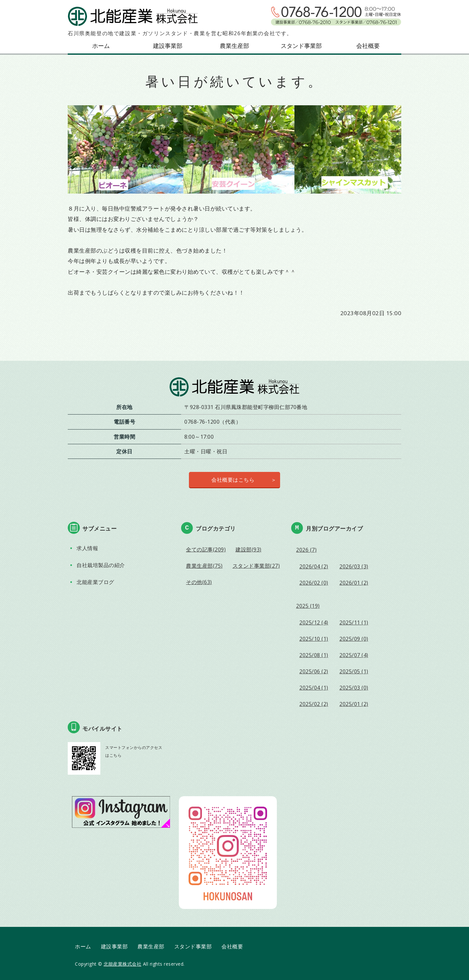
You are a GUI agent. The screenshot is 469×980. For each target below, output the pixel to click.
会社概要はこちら (233, 480)
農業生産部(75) (204, 566)
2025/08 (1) (314, 655)
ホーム (101, 46)
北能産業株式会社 (122, 964)
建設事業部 (168, 46)
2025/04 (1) (314, 688)
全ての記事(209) (206, 549)
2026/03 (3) (354, 566)
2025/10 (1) (314, 639)
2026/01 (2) (354, 583)
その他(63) (199, 582)
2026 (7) (306, 550)
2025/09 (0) (354, 639)
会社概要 (368, 46)
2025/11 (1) (354, 622)
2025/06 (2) (314, 671)
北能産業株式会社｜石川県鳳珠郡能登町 (133, 16)
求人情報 (87, 548)
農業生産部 (234, 46)
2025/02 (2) (314, 704)
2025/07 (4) (354, 655)
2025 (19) (308, 606)
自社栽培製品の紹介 (101, 565)
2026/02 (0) (314, 583)
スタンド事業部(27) (256, 566)
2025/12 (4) (314, 622)
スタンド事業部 (301, 46)
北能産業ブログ (95, 582)
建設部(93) (249, 549)
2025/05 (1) (354, 671)
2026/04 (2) (314, 566)
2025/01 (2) (354, 704)
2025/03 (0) (354, 688)
